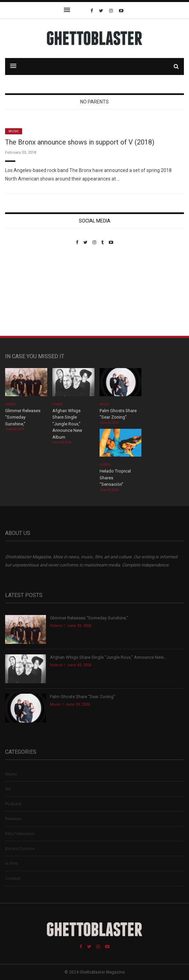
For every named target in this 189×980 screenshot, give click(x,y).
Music (14, 131)
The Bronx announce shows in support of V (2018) (80, 142)
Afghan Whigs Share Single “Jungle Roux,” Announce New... (108, 657)
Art (8, 789)
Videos (10, 404)
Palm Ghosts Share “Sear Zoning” (83, 697)
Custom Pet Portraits (25, 292)
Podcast (13, 804)
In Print (12, 863)
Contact (13, 878)
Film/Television (20, 834)
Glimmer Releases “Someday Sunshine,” (23, 417)
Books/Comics (20, 849)
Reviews (13, 819)
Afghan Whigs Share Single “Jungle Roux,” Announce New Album (67, 424)
